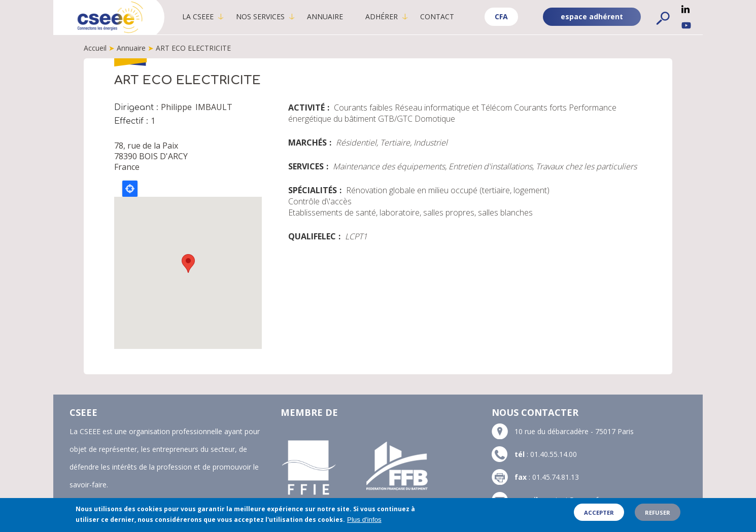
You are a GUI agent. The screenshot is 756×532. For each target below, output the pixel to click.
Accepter (599, 512)
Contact (437, 16)
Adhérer (382, 16)
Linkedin (685, 9)
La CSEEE (198, 16)
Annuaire (325, 16)
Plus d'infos (364, 520)
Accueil (95, 48)
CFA (501, 16)
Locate (130, 189)
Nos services (260, 16)
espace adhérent (592, 16)
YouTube (686, 25)
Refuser (658, 512)
